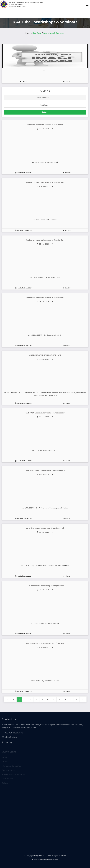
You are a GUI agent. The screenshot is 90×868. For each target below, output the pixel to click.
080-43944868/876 (12, 734)
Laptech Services (51, 861)
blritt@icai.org (10, 738)
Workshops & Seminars (54, 33)
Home (28, 33)
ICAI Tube (37, 33)
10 (71, 699)
